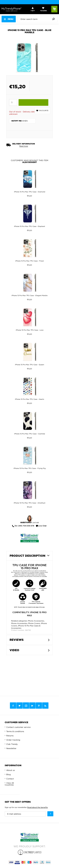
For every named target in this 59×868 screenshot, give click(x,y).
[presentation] (38, 19)
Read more (24, 146)
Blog (8, 774)
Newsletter (11, 748)
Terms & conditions (15, 731)
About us (11, 770)
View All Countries (9, 784)
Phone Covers (34, 623)
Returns (10, 736)
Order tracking (13, 740)
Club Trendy (12, 744)
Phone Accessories (36, 621)
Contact (10, 779)
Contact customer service (18, 727)
